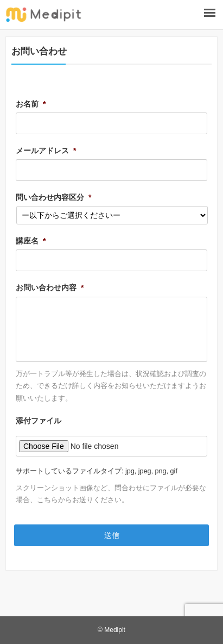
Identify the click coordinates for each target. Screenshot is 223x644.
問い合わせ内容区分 (53, 197)
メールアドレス (46, 151)
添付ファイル (39, 421)
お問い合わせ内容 (50, 287)
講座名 (31, 241)
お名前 (31, 104)
